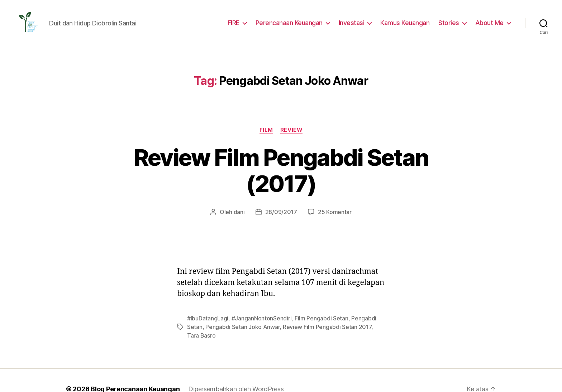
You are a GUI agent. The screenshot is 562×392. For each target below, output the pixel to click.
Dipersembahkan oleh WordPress (230, 354)
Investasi (357, 23)
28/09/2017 (282, 186)
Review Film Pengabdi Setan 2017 (302, 301)
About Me (490, 23)
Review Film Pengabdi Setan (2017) (281, 158)
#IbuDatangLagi (207, 292)
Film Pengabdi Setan (314, 292)
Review (291, 130)
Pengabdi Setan (363, 292)
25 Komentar (332, 186)
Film (266, 130)
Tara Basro (361, 301)
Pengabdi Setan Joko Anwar (222, 301)
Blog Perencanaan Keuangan (131, 354)
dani (242, 186)
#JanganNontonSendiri (258, 292)
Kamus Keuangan (409, 23)
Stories (452, 23)
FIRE (240, 23)
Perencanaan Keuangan (296, 23)
